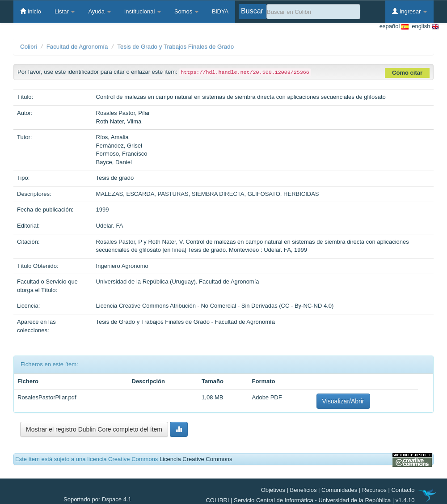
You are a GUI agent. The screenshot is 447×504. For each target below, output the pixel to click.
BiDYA (220, 11)
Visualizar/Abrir (343, 401)
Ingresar (409, 11)
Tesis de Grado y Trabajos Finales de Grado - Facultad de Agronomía (186, 322)
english (424, 27)
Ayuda (99, 11)
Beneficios (304, 490)
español (394, 27)
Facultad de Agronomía (77, 47)
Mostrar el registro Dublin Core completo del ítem (94, 429)
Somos (186, 11)
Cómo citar (407, 73)
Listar (65, 11)
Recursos (374, 490)
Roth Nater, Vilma (119, 121)
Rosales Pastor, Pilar (123, 113)
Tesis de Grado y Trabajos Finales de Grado (175, 47)
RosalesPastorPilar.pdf (47, 397)
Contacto (403, 490)
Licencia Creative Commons (196, 459)
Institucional (143, 11)
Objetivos (273, 490)
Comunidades (339, 490)
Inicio (31, 11)
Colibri (29, 47)
